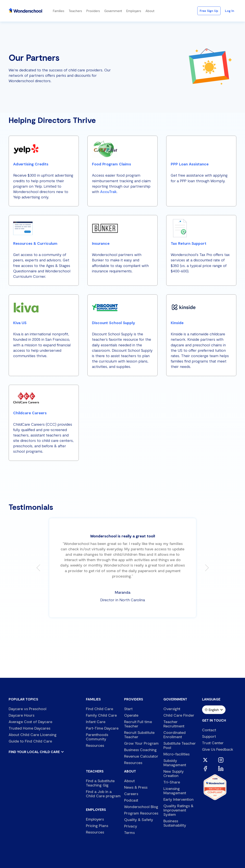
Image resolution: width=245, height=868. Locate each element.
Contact (209, 730)
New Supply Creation (174, 773)
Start (128, 709)
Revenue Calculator (141, 756)
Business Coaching (140, 750)
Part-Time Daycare (102, 728)
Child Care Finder (179, 715)
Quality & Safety (139, 819)
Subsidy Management (175, 763)
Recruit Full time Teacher (138, 724)
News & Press (136, 787)
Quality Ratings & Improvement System (178, 810)
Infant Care (96, 722)
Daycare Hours (21, 715)
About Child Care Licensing (33, 735)
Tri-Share (172, 782)
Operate (131, 715)
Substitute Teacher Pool (180, 745)
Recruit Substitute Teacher (139, 735)
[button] (59, 11)
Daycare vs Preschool (28, 709)
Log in (230, 11)
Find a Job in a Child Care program (103, 794)
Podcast (131, 800)
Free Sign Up (209, 11)
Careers (131, 794)
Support (209, 736)
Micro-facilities (176, 754)
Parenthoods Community (97, 737)
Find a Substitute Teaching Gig (100, 783)
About (129, 781)
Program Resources (141, 813)
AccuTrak (108, 191)
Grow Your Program (141, 743)
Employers (95, 819)
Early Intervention (179, 799)
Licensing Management (175, 791)
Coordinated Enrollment (175, 735)
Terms (129, 832)
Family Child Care (101, 715)
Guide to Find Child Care (30, 741)
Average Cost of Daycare (30, 722)
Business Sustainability (175, 823)
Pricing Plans (97, 826)
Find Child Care (100, 709)
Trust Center (213, 743)
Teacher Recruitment (174, 724)
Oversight (172, 709)
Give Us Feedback (218, 749)
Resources (95, 745)
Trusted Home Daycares (29, 728)
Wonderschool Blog (141, 807)
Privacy (131, 826)
